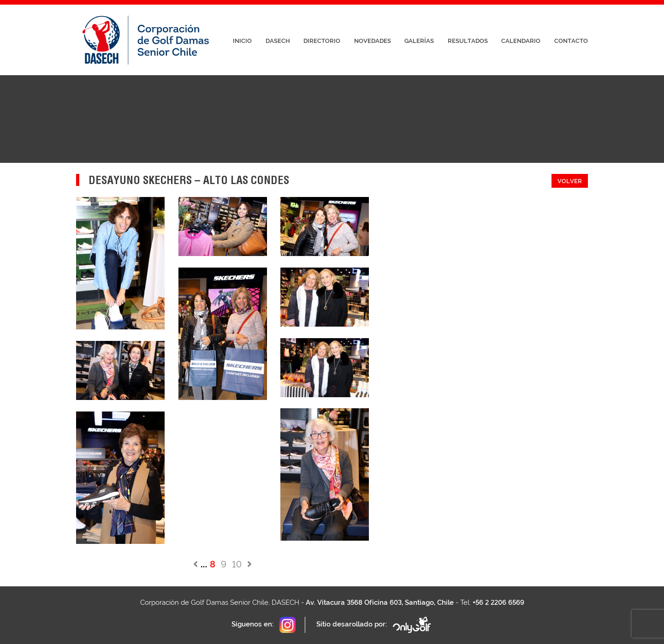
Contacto (571, 41)
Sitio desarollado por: (374, 625)
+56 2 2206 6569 (498, 602)
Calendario (521, 41)
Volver (570, 181)
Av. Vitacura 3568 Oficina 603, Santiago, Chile (380, 602)
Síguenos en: (264, 625)
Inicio (242, 41)
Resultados (468, 41)
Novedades (373, 41)
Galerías (419, 41)
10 (237, 564)
